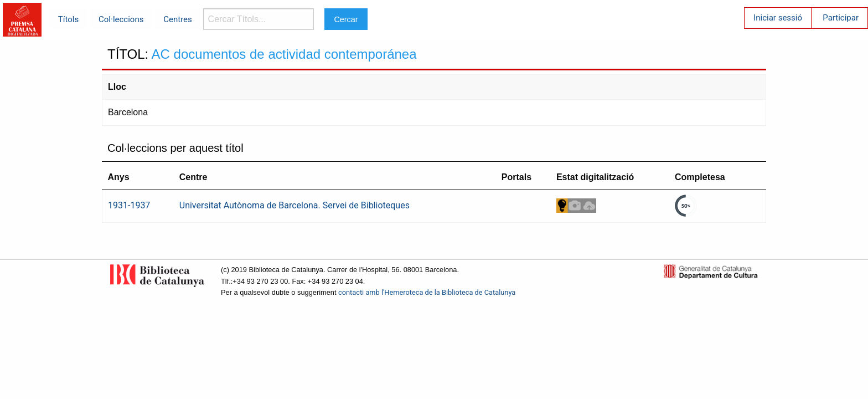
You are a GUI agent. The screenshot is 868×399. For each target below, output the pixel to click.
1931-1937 (129, 205)
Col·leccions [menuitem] (121, 19)
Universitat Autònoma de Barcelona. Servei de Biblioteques (294, 205)
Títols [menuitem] (68, 19)
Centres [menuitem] (178, 19)
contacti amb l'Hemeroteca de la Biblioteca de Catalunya (427, 292)
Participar (841, 18)
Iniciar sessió (778, 18)
